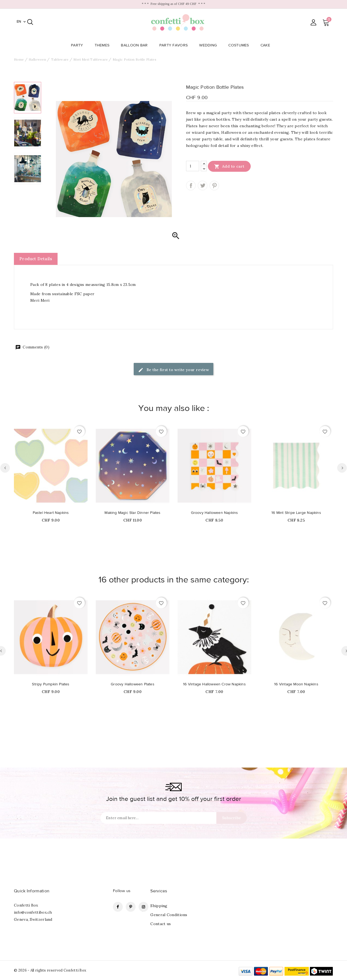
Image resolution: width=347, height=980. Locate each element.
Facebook (118, 907)
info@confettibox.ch (33, 912)
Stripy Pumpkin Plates (51, 684)
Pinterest (214, 186)
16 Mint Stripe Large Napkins (296, 513)
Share (191, 186)
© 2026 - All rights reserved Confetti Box (50, 970)
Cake (267, 45)
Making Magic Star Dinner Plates (132, 513)
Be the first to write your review (174, 370)
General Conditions (169, 915)
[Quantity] (193, 166)
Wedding (210, 45)
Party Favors (175, 45)
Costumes (240, 45)
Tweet (203, 186)
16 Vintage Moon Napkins (296, 684)
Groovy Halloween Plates (133, 684)
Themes (104, 45)
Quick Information (32, 891)
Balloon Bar (136, 45)
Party (79, 45)
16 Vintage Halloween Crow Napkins (214, 684)
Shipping (159, 906)
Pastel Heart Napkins (51, 513)
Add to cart (229, 166)
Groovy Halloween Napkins (215, 513)
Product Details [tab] (36, 259)
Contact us (161, 924)
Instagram (143, 907)
